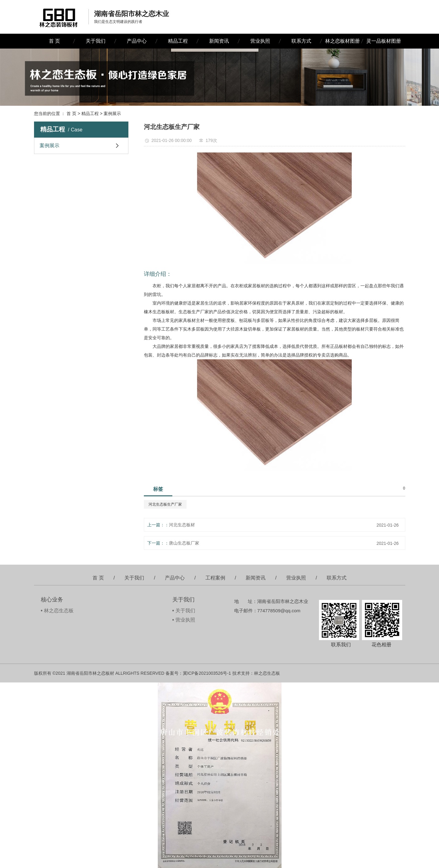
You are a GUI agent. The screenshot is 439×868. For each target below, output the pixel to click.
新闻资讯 (219, 41)
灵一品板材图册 (384, 41)
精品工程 (178, 41)
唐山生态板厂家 (184, 543)
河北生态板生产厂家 (165, 504)
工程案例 (215, 578)
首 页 (54, 41)
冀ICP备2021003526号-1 (207, 673)
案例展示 (112, 113)
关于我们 (96, 41)
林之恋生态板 (59, 611)
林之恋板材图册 (342, 41)
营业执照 (260, 41)
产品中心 (137, 41)
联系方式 (301, 41)
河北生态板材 (182, 525)
